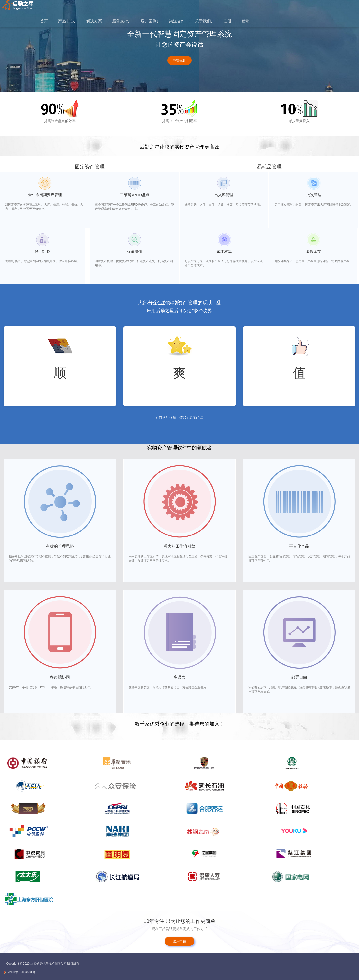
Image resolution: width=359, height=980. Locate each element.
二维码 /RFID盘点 (135, 195)
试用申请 (179, 941)
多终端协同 (60, 677)
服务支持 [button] (121, 21)
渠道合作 (177, 21)
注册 (227, 21)
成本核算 (224, 251)
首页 (44, 21)
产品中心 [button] (66, 21)
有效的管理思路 (60, 546)
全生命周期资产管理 (45, 195)
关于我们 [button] (204, 21)
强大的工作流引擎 (179, 546)
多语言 (179, 677)
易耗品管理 (269, 167)
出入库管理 (224, 195)
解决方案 (94, 21)
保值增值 (135, 251)
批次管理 (314, 195)
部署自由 (299, 677)
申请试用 (179, 61)
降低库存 (313, 251)
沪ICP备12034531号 (22, 972)
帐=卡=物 (43, 251)
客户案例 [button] (149, 21)
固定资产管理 (90, 167)
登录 (245, 21)
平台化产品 (299, 546)
